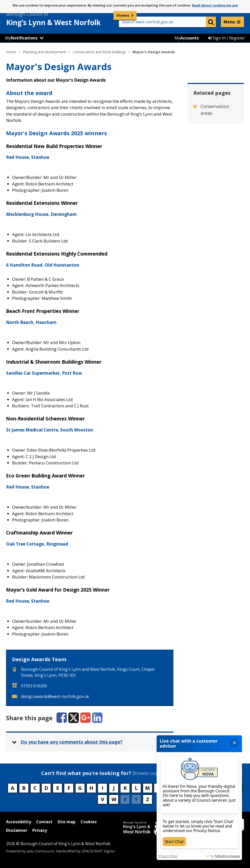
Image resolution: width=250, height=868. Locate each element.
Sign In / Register (227, 38)
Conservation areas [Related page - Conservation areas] (215, 110)
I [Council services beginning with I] (103, 788)
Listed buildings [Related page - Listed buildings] (211, 153)
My (21, 38)
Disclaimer (17, 830)
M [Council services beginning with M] (147, 788)
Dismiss (123, 15)
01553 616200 (34, 686)
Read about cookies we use (215, 5)
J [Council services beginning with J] (114, 788)
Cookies (89, 822)
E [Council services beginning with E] (58, 788)
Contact (44, 822)
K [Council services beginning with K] (125, 788)
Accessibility (19, 822)
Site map (67, 822)
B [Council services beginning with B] (24, 788)
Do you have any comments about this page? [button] (72, 742)
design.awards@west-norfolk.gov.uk (55, 696)
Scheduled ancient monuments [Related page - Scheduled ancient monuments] (214, 179)
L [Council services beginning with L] (136, 788)
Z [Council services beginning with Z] (148, 799)
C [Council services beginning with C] (35, 788)
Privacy (40, 830)
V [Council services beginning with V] (103, 799)
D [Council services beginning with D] (46, 788)
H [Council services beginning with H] (91, 788)
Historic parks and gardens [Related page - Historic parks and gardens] (216, 132)
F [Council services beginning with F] (69, 788)
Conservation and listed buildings (99, 52)
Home (11, 52)
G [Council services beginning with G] (80, 788)
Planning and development (44, 52)
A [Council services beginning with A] (13, 788)
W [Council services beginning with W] (114, 799)
